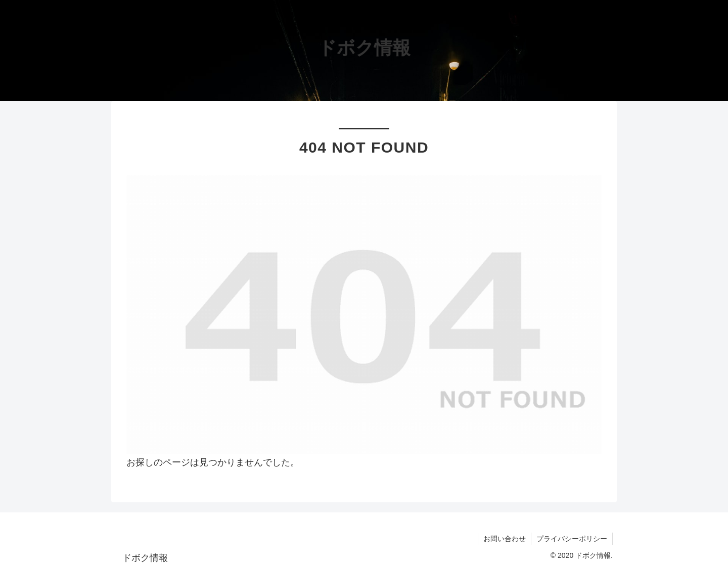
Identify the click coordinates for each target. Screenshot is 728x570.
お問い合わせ (505, 539)
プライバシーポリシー (572, 539)
